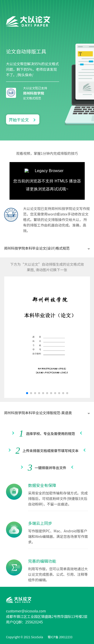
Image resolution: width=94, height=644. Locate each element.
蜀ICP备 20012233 (60, 637)
